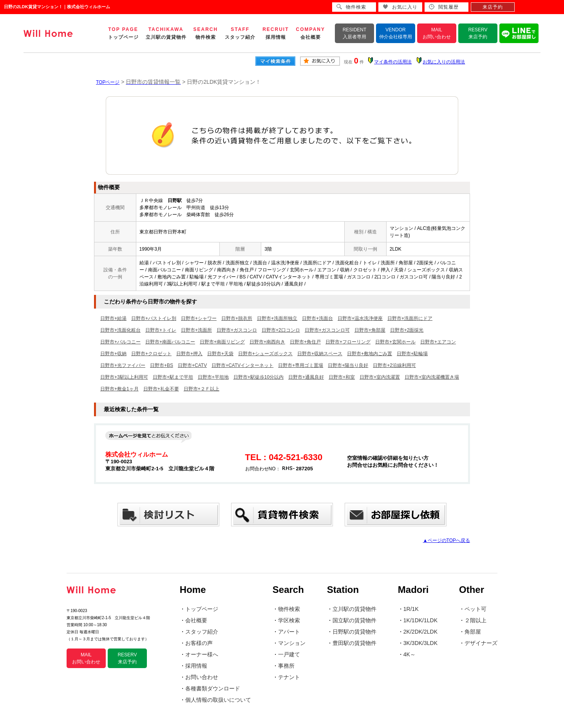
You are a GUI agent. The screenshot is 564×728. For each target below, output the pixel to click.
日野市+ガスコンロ (237, 330)
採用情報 (196, 666)
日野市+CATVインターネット (242, 365)
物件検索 (289, 609)
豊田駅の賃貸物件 (354, 643)
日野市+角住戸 (305, 342)
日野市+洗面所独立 (277, 318)
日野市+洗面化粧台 (120, 330)
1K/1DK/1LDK (420, 620)
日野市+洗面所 (196, 330)
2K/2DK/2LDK (420, 632)
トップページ (202, 609)
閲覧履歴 (444, 7)
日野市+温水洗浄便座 (360, 318)
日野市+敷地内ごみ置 (370, 354)
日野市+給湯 (113, 318)
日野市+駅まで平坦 (173, 377)
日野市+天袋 (220, 354)
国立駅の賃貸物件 (354, 620)
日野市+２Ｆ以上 (202, 389)
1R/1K (411, 609)
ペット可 (475, 609)
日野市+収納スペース (320, 354)
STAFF (240, 33)
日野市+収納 (113, 354)
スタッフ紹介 (202, 632)
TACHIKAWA (166, 33)
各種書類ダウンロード (213, 688)
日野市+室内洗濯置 (380, 377)
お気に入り (400, 7)
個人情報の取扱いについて (218, 700)
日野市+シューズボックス (265, 354)
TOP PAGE (123, 33)
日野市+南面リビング (222, 342)
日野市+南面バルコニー (170, 342)
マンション (292, 643)
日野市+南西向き (267, 342)
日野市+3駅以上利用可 (124, 377)
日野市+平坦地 (213, 377)
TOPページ (108, 82)
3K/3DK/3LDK (420, 643)
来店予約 (493, 7)
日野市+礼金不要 (161, 389)
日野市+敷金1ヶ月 (119, 389)
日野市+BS (162, 365)
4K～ (409, 654)
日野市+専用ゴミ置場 (301, 365)
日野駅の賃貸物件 (354, 632)
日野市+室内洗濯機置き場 (432, 377)
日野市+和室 (342, 377)
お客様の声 (199, 643)
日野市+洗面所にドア (410, 318)
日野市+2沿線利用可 (394, 365)
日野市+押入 (189, 354)
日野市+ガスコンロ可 (327, 330)
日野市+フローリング (348, 342)
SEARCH (206, 33)
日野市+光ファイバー (123, 365)
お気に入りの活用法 (444, 62)
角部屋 (473, 632)
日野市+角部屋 (370, 330)
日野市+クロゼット (151, 354)
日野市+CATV (192, 365)
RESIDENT (355, 33)
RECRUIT (276, 33)
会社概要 (196, 620)
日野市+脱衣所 (237, 318)
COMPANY (311, 33)
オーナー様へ (202, 654)
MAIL (437, 33)
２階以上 (475, 620)
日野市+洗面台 (317, 318)
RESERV (478, 33)
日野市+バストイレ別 (154, 318)
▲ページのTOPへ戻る (446, 540)
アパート (289, 632)
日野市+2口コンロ (281, 330)
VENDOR (396, 33)
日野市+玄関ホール (395, 342)
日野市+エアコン (438, 342)
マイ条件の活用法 (393, 62)
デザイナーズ (481, 643)
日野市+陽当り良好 (348, 365)
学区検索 (289, 620)
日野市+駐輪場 (412, 354)
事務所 (286, 666)
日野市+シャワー (199, 318)
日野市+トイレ (161, 330)
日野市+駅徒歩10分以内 (258, 377)
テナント (289, 677)
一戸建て (289, 654)
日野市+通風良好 (306, 377)
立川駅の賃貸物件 (354, 609)
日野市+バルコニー (120, 342)
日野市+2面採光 (407, 330)
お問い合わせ (202, 677)
